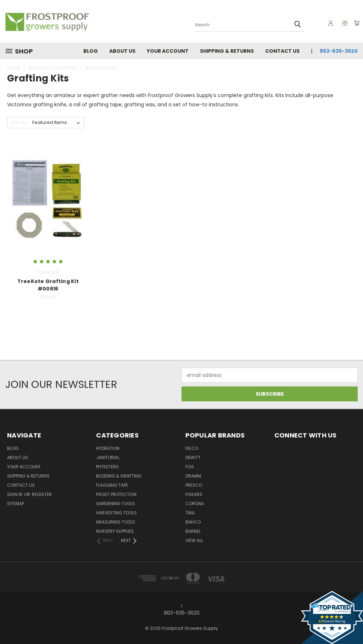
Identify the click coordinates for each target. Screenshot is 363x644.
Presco (194, 485)
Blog (91, 51)
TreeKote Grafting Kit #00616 (48, 285)
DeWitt (193, 457)
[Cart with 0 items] (356, 23)
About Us (122, 51)
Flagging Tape (112, 485)
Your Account (168, 51)
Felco (192, 448)
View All (194, 540)
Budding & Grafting (119, 476)
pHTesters (107, 467)
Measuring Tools (116, 522)
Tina (190, 513)
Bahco (193, 522)
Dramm (193, 476)
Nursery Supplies (115, 531)
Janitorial (108, 457)
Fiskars (194, 494)
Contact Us (282, 51)
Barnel (193, 531)
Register (42, 494)
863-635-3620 (339, 51)
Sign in (15, 494)
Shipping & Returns (227, 51)
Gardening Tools (116, 504)
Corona (195, 504)
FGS (190, 467)
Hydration (108, 448)
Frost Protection (116, 494)
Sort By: (20, 122)
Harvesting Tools (116, 513)
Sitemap (16, 504)
